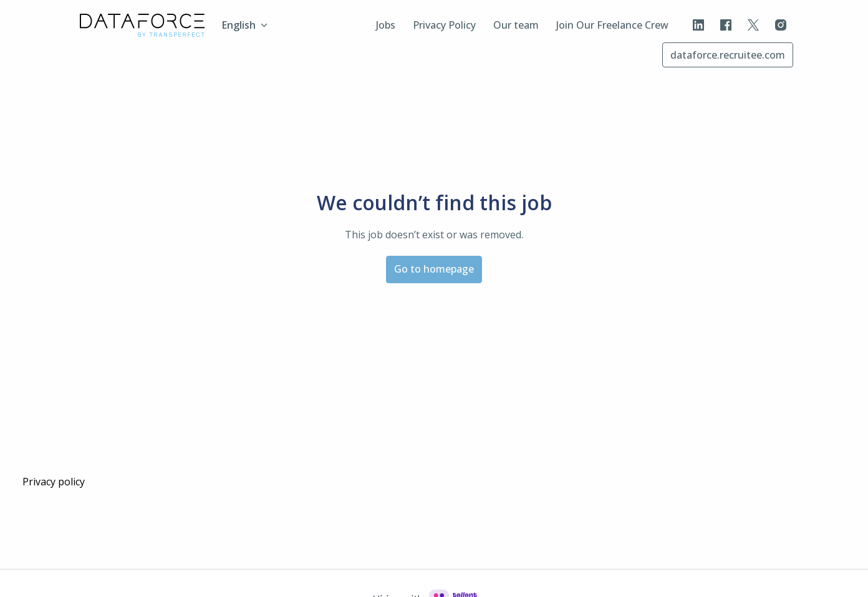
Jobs (386, 25)
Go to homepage (434, 269)
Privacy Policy (444, 25)
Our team (516, 25)
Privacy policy (54, 482)
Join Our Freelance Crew (612, 25)
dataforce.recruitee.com (728, 55)
